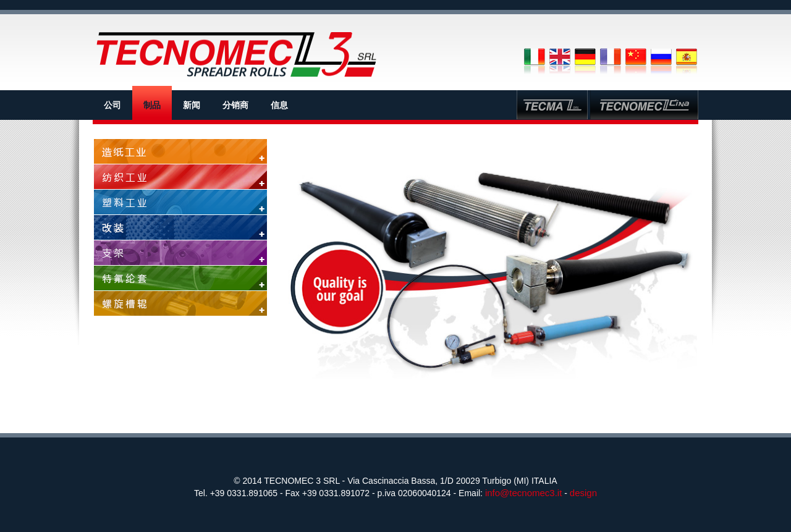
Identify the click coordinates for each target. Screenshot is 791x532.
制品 (152, 105)
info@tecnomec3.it (523, 493)
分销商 (235, 105)
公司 (112, 105)
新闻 (192, 105)
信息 (279, 105)
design (583, 493)
